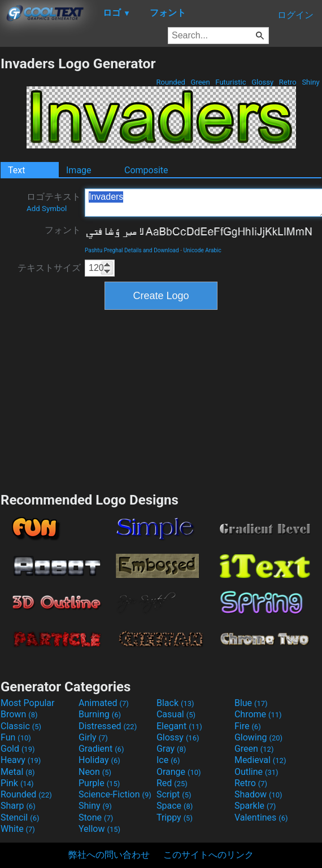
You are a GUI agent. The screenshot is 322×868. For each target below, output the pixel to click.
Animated (104, 703)
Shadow (258, 794)
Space (175, 806)
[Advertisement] (161, 400)
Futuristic (231, 82)
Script (174, 794)
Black (175, 703)
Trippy (175, 817)
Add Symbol (47, 209)
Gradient (101, 749)
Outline (256, 772)
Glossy (262, 82)
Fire (248, 726)
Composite (146, 170)
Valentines (261, 817)
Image (79, 170)
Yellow (99, 829)
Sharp (18, 806)
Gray (171, 749)
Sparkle (255, 806)
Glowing (258, 737)
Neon (95, 772)
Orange (179, 772)
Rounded (171, 82)
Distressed (108, 726)
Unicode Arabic (202, 250)
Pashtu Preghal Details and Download (132, 250)
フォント (63, 230)
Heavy (21, 760)
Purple (99, 783)
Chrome (258, 714)
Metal (18, 772)
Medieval (260, 760)
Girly (93, 737)
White (18, 829)
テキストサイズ (49, 268)
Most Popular (28, 703)
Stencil (20, 817)
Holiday (99, 760)
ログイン (295, 15)
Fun (16, 737)
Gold (18, 749)
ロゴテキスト (54, 202)
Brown (19, 714)
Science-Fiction (115, 794)
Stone (96, 817)
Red (172, 783)
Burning (100, 714)
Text (16, 170)
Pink (17, 783)
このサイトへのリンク (208, 855)
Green (200, 82)
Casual (176, 714)
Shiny (311, 82)
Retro (288, 82)
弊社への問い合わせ (109, 855)
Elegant (179, 726)
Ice (168, 760)
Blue (251, 703)
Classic (21, 726)
